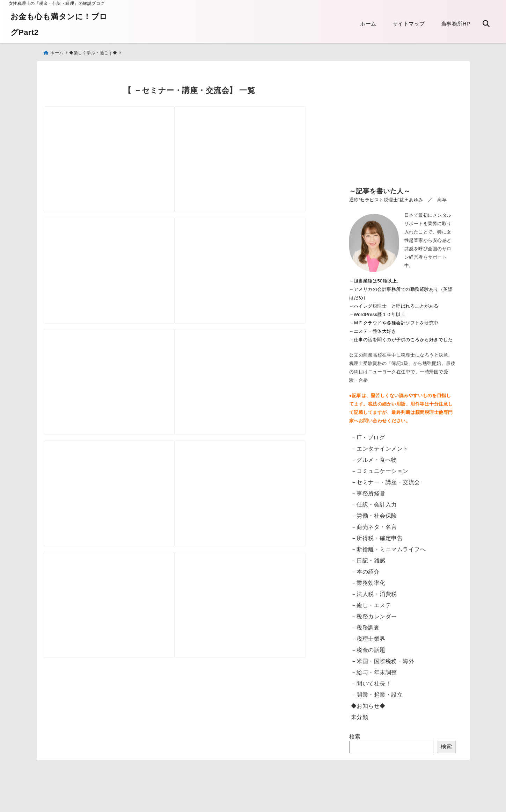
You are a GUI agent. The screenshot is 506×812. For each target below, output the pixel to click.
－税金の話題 (368, 646)
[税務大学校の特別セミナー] (261, 644)
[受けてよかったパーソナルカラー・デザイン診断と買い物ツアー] (116, 267)
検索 (355, 733)
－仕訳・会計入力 (374, 501)
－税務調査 (365, 624)
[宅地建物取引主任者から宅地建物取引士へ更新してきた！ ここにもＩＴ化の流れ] (116, 644)
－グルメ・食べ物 (374, 456)
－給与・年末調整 (374, 669)
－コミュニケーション (380, 468)
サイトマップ (409, 24)
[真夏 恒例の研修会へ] (261, 393)
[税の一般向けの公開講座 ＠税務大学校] (116, 519)
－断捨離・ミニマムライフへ (388, 546)
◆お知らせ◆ (368, 702)
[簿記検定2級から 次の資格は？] (261, 519)
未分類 (360, 714)
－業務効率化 (368, 579)
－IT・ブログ (368, 434)
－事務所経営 (368, 490)
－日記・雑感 (368, 557)
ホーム (368, 24)
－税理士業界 (368, 635)
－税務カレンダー (374, 613)
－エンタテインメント (380, 445)
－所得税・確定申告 (377, 535)
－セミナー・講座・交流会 (386, 479)
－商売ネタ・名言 (374, 523)
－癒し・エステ (371, 602)
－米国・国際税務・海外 (383, 658)
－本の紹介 (365, 568)
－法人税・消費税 (374, 591)
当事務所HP (456, 24)
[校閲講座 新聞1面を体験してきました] (116, 393)
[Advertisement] (402, 126)
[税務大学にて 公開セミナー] (261, 267)
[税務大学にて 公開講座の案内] (116, 141)
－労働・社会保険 (374, 512)
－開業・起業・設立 (377, 691)
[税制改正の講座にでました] (261, 141)
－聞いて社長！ (371, 680)
